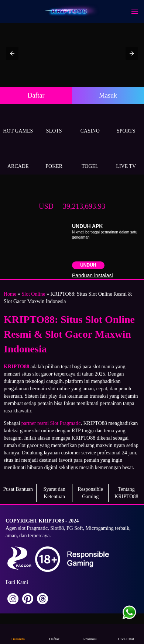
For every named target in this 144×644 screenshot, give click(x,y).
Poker (54, 158)
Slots (54, 122)
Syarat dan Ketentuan (54, 493)
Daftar (36, 95)
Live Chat (126, 634)
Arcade (18, 158)
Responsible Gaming (90, 493)
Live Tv (126, 158)
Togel (90, 158)
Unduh (88, 265)
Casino (90, 122)
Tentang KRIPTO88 (126, 493)
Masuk (108, 95)
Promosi (90, 634)
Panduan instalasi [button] (92, 275)
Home (10, 294)
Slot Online (33, 294)
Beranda (18, 634)
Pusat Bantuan (18, 489)
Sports (126, 122)
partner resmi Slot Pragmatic (51, 423)
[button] (12, 53)
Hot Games (18, 122)
